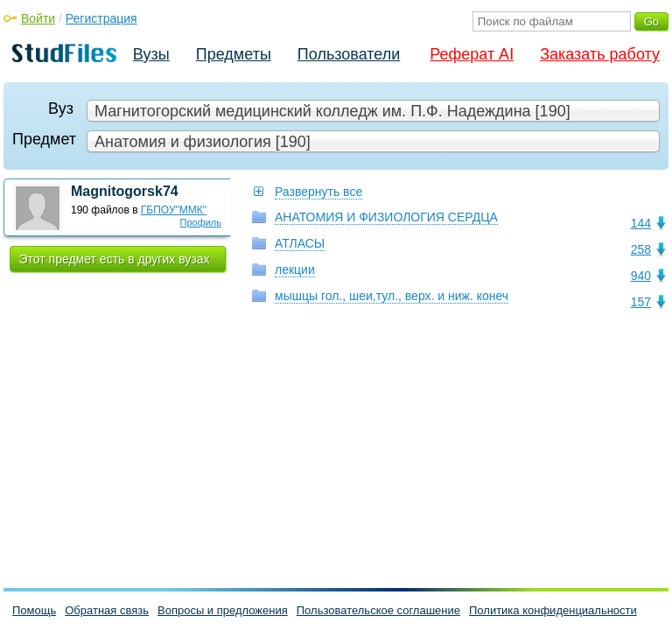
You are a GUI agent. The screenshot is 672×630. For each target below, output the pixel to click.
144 (641, 223)
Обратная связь (107, 610)
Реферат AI (472, 54)
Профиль (201, 222)
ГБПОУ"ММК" (174, 210)
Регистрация (101, 18)
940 (641, 276)
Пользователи (349, 54)
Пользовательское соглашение (378, 610)
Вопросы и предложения (223, 610)
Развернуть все (318, 192)
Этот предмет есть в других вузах (115, 259)
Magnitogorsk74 (125, 191)
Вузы (151, 54)
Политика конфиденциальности (553, 610)
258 (641, 249)
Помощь (34, 610)
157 (641, 302)
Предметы (234, 54)
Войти (38, 18)
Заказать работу (600, 54)
